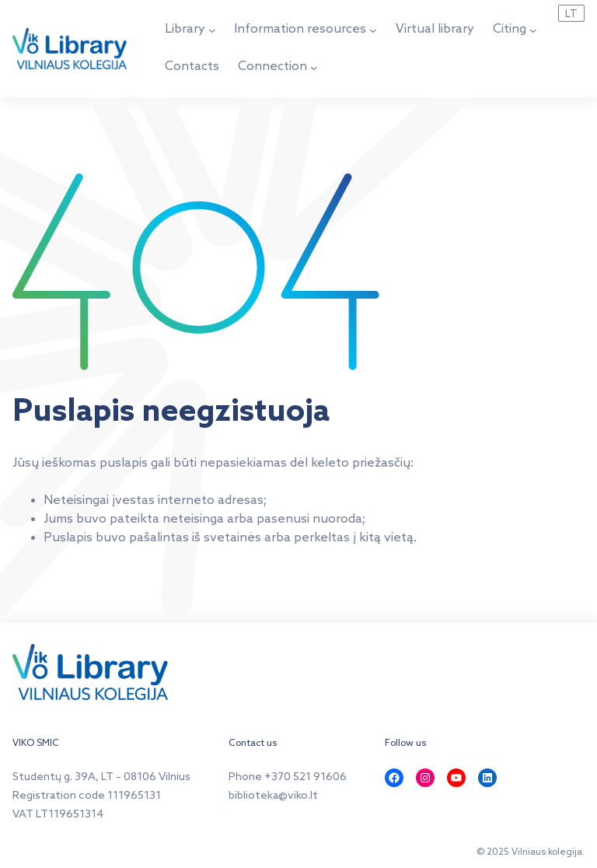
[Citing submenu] (533, 30)
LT (571, 14)
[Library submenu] (212, 30)
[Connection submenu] (314, 68)
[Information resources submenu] (373, 30)
